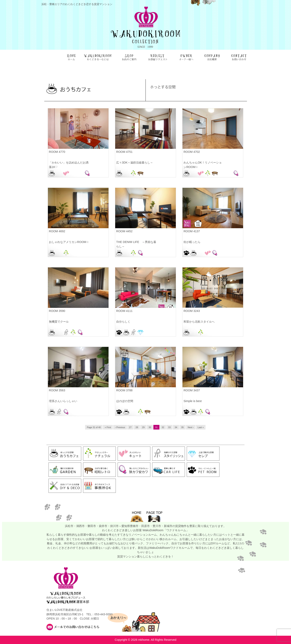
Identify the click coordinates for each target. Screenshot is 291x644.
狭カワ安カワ (87, 173)
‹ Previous (120, 427)
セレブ (140, 332)
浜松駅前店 (80, 173)
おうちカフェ (52, 173)
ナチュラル (133, 173)
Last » (201, 427)
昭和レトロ (140, 173)
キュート (66, 173)
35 (182, 427)
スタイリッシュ (66, 332)
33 (169, 427)
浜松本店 (148, 173)
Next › (191, 427)
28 (137, 427)
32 (163, 427)
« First (108, 427)
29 (143, 427)
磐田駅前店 (73, 253)
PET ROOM (187, 253)
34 (176, 427)
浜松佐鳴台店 (73, 173)
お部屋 (59, 173)
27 (130, 427)
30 (150, 427)
